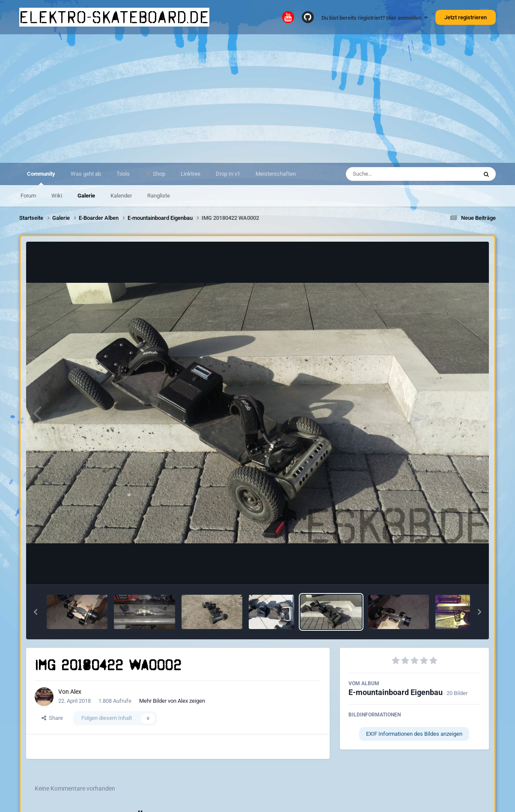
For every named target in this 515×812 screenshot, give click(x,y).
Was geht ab (86, 174)
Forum (28, 196)
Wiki (57, 196)
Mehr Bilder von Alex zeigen (172, 701)
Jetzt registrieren (466, 17)
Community (41, 178)
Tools (123, 174)
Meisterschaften (276, 174)
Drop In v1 (228, 174)
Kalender (121, 196)
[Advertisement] (258, 99)
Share (52, 718)
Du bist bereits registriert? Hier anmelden (375, 18)
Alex (76, 692)
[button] (36, 612)
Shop (158, 174)
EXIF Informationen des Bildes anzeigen (414, 734)
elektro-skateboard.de (114, 17)
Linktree (191, 174)
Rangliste (159, 196)
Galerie (86, 196)
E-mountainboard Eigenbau (396, 692)
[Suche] (395, 174)
